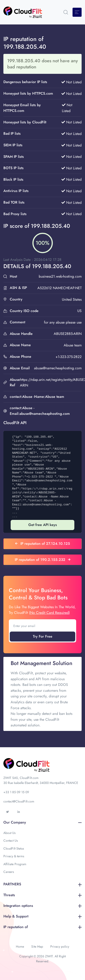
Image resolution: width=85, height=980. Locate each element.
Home (20, 946)
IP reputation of (42, 927)
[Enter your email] (42, 626)
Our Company (42, 822)
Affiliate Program (15, 864)
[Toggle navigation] (77, 12)
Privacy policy (60, 946)
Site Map (37, 946)
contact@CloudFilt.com (19, 801)
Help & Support (42, 916)
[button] (66, 12)
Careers (9, 872)
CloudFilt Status (14, 848)
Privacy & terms (14, 856)
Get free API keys (43, 525)
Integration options (42, 906)
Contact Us (11, 841)
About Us (10, 833)
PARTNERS (42, 884)
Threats (42, 895)
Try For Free (43, 636)
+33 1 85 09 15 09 (16, 792)
